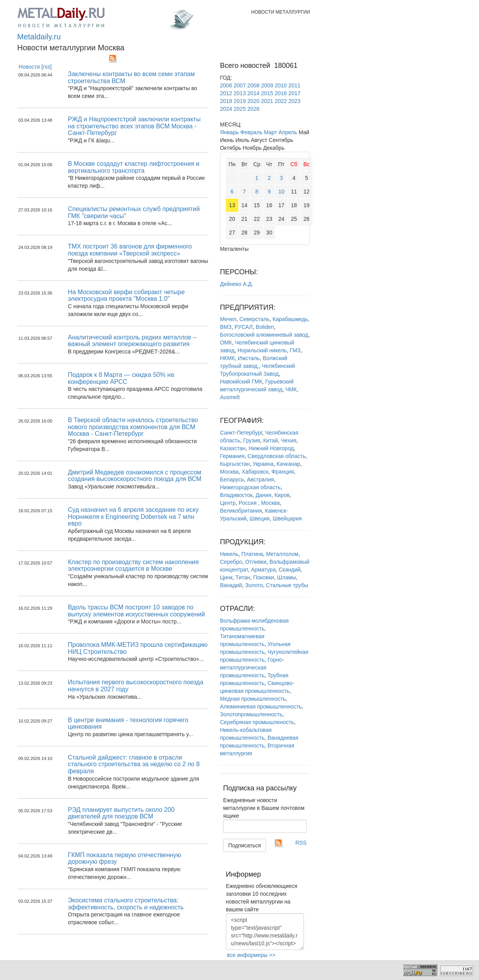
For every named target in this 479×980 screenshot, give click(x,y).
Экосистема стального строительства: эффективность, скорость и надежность (126, 904)
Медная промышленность (253, 699)
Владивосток (236, 495)
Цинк (226, 577)
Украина (263, 464)
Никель (229, 554)
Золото (254, 585)
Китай (271, 440)
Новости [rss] (35, 67)
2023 (294, 101)
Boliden (265, 327)
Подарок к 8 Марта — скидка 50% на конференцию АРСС (121, 378)
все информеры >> (251, 955)
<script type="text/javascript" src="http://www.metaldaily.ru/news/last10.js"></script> (265, 932)
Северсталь (255, 319)
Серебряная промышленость (257, 722)
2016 (281, 93)
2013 (240, 93)
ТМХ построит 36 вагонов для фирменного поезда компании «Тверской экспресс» (130, 250)
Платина (252, 554)
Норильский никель (262, 350)
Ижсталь (249, 358)
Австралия (260, 479)
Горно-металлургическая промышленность (252, 668)
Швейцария (287, 518)
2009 (267, 85)
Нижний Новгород (271, 448)
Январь (229, 132)
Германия (232, 456)
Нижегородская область (250, 487)
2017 (294, 93)
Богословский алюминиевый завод (264, 335)
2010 (281, 85)
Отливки (256, 562)
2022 (281, 101)
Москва (229, 472)
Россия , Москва (259, 503)
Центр (228, 503)
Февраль (251, 132)
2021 (267, 101)
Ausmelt (230, 397)
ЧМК (291, 389)
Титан (243, 577)
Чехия (288, 440)
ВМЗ (226, 327)
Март (271, 132)
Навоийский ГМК (241, 382)
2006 (226, 85)
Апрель (288, 132)
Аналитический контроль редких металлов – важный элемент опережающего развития (132, 341)
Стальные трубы (287, 585)
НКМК (227, 358)
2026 (253, 109)
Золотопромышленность (251, 714)
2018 (226, 101)
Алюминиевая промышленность (261, 707)
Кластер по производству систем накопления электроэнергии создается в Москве (133, 565)
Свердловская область (277, 456)
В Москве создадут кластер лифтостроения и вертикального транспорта (134, 167)
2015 (267, 93)
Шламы (286, 577)
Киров (282, 495)
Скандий (289, 570)
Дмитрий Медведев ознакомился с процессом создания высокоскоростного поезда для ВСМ (135, 476)
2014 (253, 93)
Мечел (228, 319)
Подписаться (245, 845)
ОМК (226, 343)
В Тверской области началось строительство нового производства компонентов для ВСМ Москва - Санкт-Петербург (133, 427)
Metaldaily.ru (39, 37)
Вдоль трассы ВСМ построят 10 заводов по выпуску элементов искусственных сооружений (136, 611)
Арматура (263, 570)
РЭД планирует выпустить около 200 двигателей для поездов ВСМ (121, 813)
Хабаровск (255, 472)
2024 (226, 109)
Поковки (263, 577)
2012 (226, 93)
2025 (240, 109)
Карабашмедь (290, 319)
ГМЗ (295, 350)
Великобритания (241, 511)
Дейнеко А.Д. (237, 284)
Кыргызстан (235, 464)
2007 (240, 85)
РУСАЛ (244, 327)
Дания (263, 495)
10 (281, 192)
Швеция (260, 518)
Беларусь (232, 479)
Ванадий (231, 585)
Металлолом (282, 554)
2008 (253, 85)
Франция (283, 472)
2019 (240, 101)
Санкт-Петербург (241, 433)
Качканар (288, 464)
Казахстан (233, 448)
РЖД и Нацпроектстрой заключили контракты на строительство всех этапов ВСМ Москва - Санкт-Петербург (134, 126)
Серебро (231, 562)
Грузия (252, 440)
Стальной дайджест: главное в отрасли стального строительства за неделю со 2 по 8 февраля (134, 764)
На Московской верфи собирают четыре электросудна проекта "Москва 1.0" (126, 296)
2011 (294, 85)
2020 (253, 101)
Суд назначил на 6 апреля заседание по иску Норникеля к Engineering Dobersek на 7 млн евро (133, 517)
